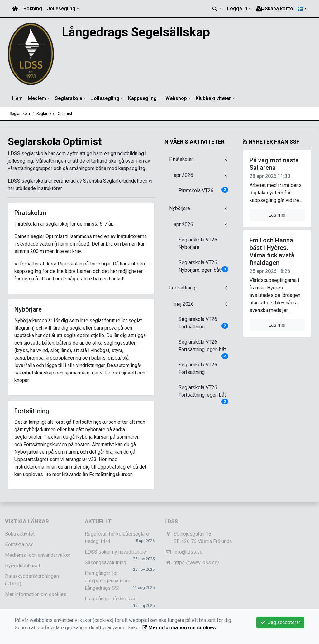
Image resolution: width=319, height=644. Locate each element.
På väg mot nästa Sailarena (274, 164)
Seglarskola (69, 98)
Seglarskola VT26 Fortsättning (203, 323)
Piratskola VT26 (203, 190)
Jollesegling (61, 9)
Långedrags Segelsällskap (136, 32)
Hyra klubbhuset (23, 566)
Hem (17, 98)
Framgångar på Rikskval (111, 599)
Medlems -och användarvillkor (38, 555)
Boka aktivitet (20, 534)
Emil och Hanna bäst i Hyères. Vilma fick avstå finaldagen (272, 251)
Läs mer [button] (277, 215)
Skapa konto (275, 9)
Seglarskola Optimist (54, 114)
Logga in (237, 9)
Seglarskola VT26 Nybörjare (198, 243)
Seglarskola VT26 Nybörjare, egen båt (203, 266)
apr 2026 (183, 175)
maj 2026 (184, 304)
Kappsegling (142, 98)
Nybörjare (180, 208)
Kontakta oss (19, 544)
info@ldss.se (188, 552)
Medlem (37, 98)
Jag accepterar (280, 622)
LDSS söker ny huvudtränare (115, 552)
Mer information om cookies (36, 594)
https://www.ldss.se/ (197, 563)
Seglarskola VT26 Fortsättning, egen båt (203, 348)
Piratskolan (181, 159)
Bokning (33, 9)
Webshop (176, 98)
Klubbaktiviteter (213, 98)
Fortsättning (182, 288)
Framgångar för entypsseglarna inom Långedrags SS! (107, 581)
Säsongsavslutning (105, 563)
